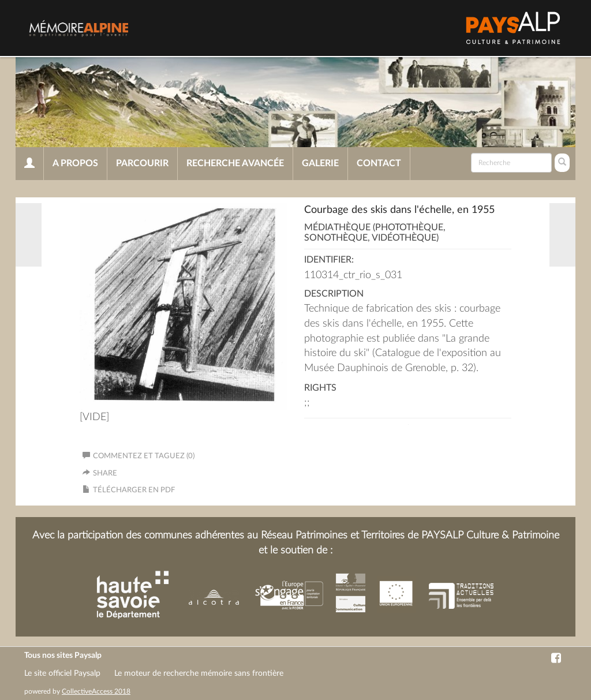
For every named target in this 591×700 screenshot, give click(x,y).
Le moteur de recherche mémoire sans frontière (199, 673)
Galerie (320, 163)
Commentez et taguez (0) (139, 456)
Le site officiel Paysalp (62, 673)
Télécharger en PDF (134, 490)
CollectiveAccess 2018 (96, 691)
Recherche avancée (235, 163)
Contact (379, 163)
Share (105, 473)
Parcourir (142, 163)
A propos (75, 163)
